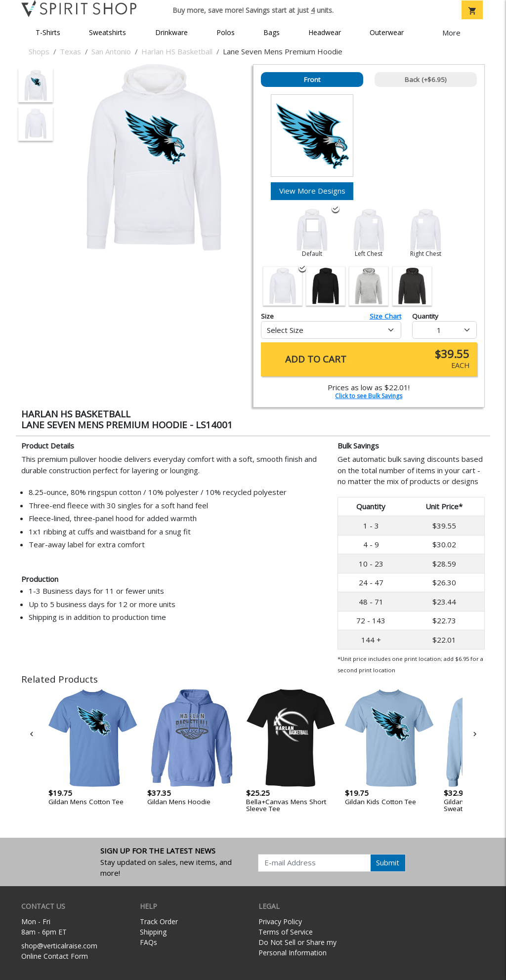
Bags (272, 32)
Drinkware (171, 32)
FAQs (148, 942)
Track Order (159, 921)
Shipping (153, 932)
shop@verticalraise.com (59, 946)
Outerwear (387, 32)
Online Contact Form (55, 956)
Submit (388, 862)
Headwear (325, 32)
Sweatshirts (107, 32)
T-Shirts (48, 32)
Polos (226, 32)
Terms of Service (286, 932)
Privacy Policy (280, 921)
